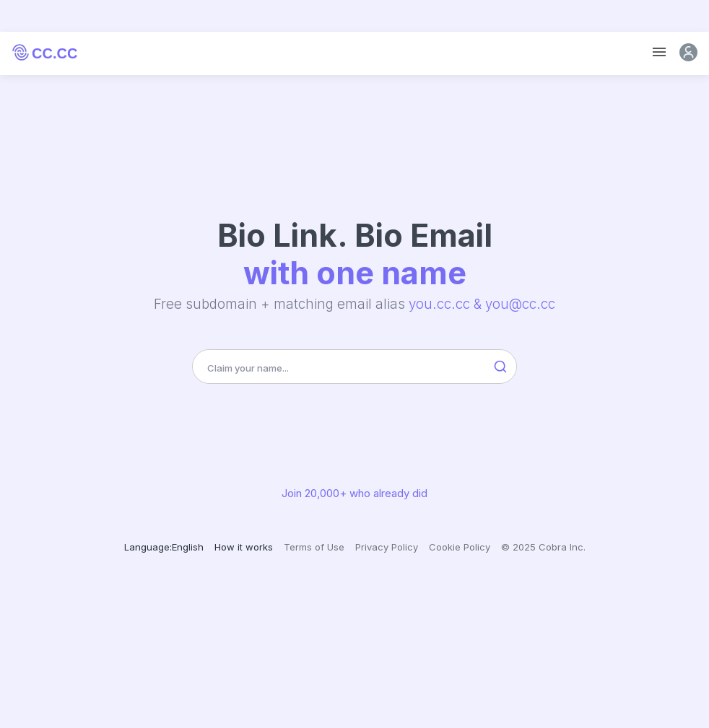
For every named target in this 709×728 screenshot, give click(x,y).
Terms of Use (314, 547)
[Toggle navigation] (659, 52)
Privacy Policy (387, 547)
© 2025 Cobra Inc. (543, 547)
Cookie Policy (460, 547)
